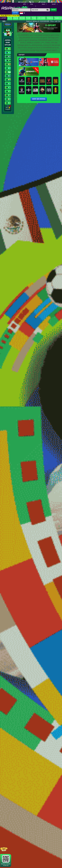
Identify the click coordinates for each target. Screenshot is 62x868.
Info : (4, 21)
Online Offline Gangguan (8, 108)
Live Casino (41, 18)
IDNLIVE (16, 18)
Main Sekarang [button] (39, 99)
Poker (28, 18)
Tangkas (50, 18)
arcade (22, 18)
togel (34, 18)
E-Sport (4, 18)
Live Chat (32, 3)
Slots (10, 18)
